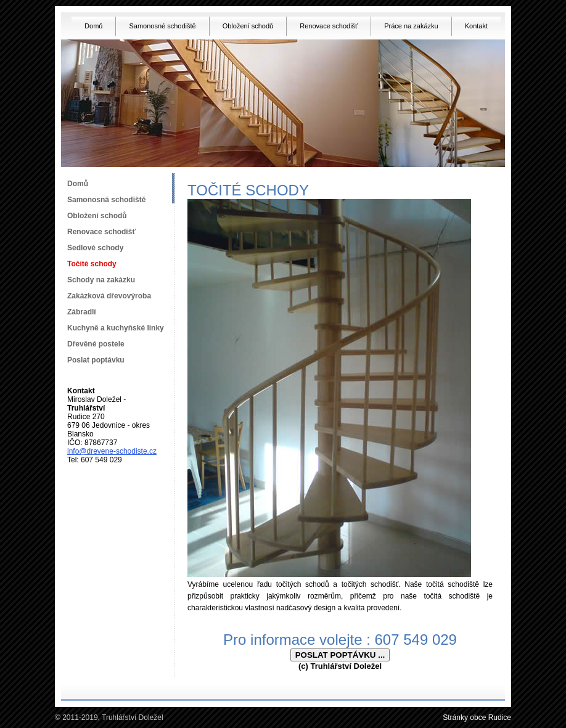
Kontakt (476, 26)
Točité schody (92, 264)
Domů (93, 26)
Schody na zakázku (101, 280)
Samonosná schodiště (106, 200)
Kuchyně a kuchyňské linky (116, 328)
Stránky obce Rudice (477, 718)
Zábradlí (82, 312)
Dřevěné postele (96, 344)
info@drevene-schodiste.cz (112, 451)
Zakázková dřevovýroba (109, 296)
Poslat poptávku (96, 360)
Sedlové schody (95, 248)
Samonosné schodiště (162, 26)
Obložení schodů (248, 26)
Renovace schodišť (329, 26)
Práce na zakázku (411, 26)
